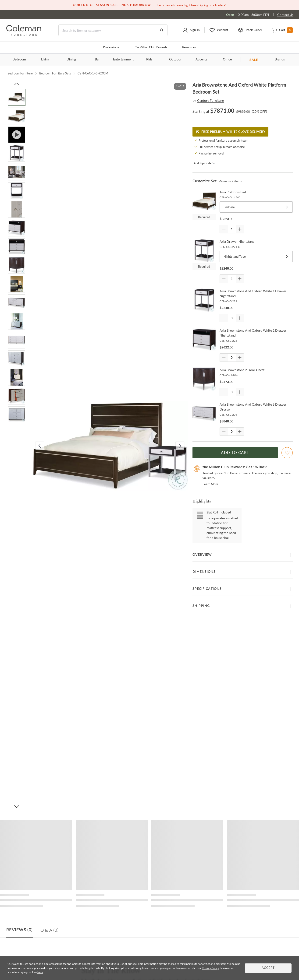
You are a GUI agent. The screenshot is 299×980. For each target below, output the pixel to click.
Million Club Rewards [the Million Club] (151, 47)
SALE (254, 60)
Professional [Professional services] (111, 47)
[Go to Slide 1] (17, 97)
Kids (149, 60)
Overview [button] (202, 555)
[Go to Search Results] (162, 30)
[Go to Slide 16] (17, 377)
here (40, 972)
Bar (97, 60)
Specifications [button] (207, 589)
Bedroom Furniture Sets (55, 73)
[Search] (113, 30)
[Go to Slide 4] (17, 153)
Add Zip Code (205, 163)
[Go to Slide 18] (17, 415)
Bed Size (256, 207)
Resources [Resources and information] (189, 47)
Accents (201, 60)
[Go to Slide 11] (17, 284)
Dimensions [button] (204, 572)
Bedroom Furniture (20, 73)
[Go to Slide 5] (17, 172)
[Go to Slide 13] (17, 321)
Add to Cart (235, 453)
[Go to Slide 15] (17, 359)
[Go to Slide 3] (17, 135)
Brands (280, 60)
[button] (191, 30)
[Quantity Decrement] (224, 229)
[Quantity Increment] (240, 229)
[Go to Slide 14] (17, 340)
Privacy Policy (210, 968)
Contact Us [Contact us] (285, 15)
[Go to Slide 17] (17, 396)
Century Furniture (210, 100)
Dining (71, 60)
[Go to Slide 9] (17, 247)
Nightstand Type (256, 256)
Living (45, 60)
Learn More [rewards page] (210, 484)
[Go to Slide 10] (17, 265)
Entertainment (123, 60)
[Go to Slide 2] (17, 116)
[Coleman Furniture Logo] (24, 34)
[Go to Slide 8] (17, 228)
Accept (268, 968)
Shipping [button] (201, 606)
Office (227, 60)
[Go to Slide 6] (17, 191)
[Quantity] (232, 229)
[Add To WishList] (287, 453)
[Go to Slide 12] (17, 303)
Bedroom (19, 60)
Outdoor (175, 60)
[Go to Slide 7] (17, 209)
